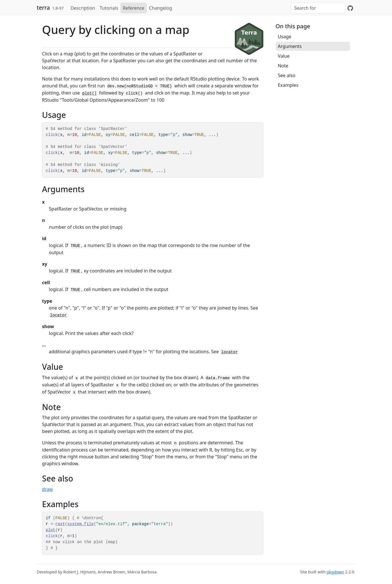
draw (47, 489)
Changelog (160, 8)
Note (283, 66)
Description (83, 8)
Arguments (290, 46)
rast (60, 524)
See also (287, 75)
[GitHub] (350, 8)
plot (50, 530)
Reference (133, 8)
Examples (288, 85)
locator (58, 315)
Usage (285, 37)
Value (284, 56)
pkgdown (335, 572)
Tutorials (109, 8)
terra (43, 8)
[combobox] (318, 8)
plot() (89, 93)
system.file (80, 524)
